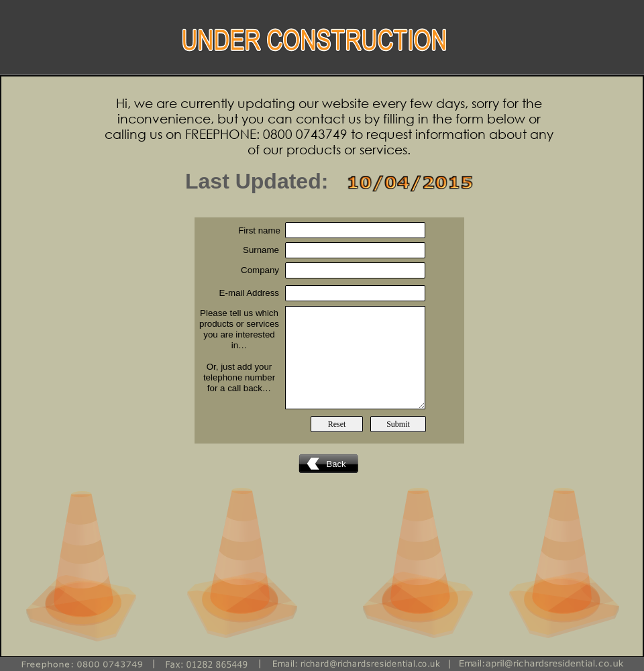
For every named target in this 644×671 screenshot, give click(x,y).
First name (259, 230)
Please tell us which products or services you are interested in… (239, 329)
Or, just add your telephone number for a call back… (239, 377)
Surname (261, 250)
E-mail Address (249, 293)
